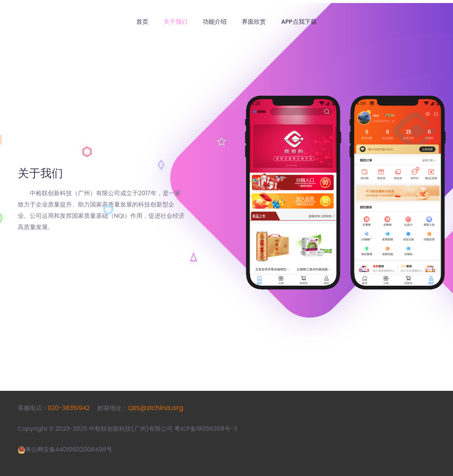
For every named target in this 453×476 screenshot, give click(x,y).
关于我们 (175, 22)
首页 (142, 22)
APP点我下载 (299, 22)
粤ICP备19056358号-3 (206, 429)
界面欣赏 (254, 22)
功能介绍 (215, 22)
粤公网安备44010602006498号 (69, 449)
